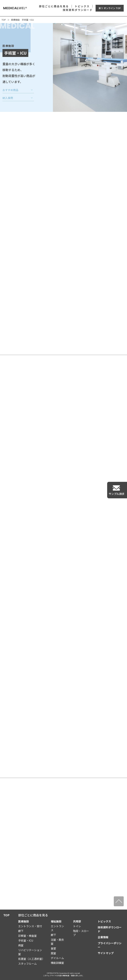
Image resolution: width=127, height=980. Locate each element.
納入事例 (8, 98)
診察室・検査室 (27, 936)
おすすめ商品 (10, 91)
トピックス (82, 6)
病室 (21, 945)
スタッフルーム (27, 964)
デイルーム (57, 958)
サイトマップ (106, 953)
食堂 (53, 948)
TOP (4, 20)
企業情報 (103, 937)
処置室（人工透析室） (31, 959)
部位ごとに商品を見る (54, 6)
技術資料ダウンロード (78, 10)
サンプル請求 (117, 494)
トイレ (77, 926)
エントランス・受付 (30, 926)
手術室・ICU (26, 940)
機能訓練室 (57, 963)
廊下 (21, 931)
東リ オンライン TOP (110, 8)
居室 (53, 953)
